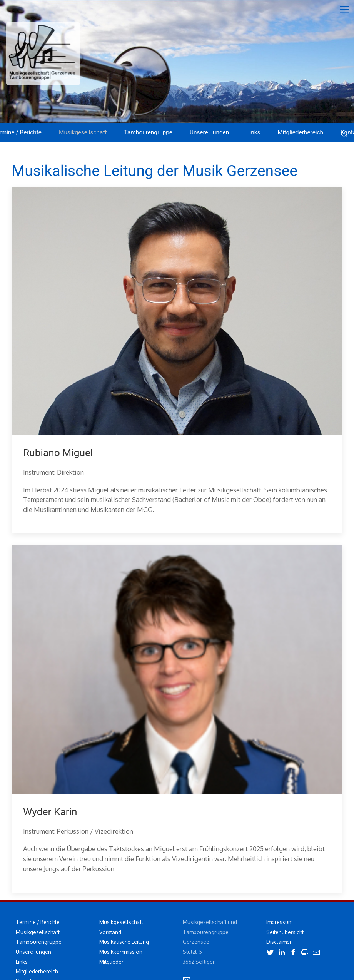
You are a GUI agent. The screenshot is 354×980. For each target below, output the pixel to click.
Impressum (279, 922)
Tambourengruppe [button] (148, 132)
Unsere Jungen (33, 952)
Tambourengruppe (39, 942)
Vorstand (110, 932)
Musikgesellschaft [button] (83, 132)
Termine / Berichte (38, 922)
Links (253, 132)
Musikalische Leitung (124, 942)
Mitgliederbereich (300, 132)
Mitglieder (111, 962)
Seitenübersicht (285, 932)
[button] (344, 10)
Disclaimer (279, 942)
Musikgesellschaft (38, 932)
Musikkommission (121, 952)
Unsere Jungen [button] (209, 132)
